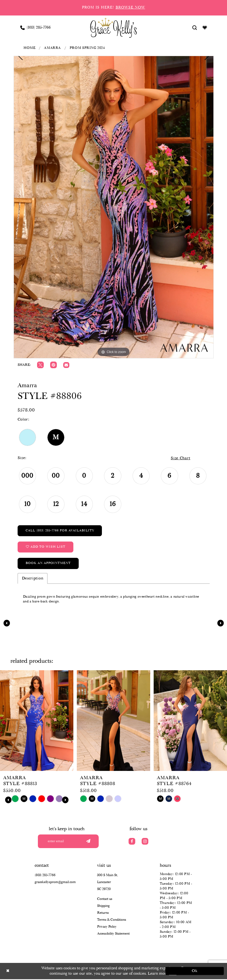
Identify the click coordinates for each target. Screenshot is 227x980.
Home (29, 48)
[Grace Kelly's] (113, 28)
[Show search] (194, 28)
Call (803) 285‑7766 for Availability (60, 531)
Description (33, 579)
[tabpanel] (114, 207)
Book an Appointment (48, 564)
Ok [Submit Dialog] (195, 972)
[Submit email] (88, 842)
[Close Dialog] (33, 972)
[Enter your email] (70, 842)
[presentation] (37, 721)
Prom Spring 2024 (87, 48)
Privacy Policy (107, 928)
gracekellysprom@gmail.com (55, 883)
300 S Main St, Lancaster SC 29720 (107, 883)
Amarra (52, 48)
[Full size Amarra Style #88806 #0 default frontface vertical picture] (114, 207)
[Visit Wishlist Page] (205, 28)
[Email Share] (66, 365)
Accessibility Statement (113, 934)
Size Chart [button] (180, 458)
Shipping (103, 907)
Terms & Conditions (112, 921)
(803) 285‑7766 (45, 876)
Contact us (105, 900)
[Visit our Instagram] (145, 842)
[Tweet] (40, 365)
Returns (103, 914)
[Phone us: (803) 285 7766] (35, 28)
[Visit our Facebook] (132, 842)
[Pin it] (53, 365)
